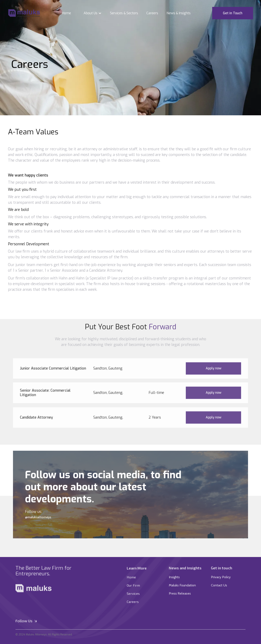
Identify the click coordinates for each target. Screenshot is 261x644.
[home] (24, 13)
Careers (152, 13)
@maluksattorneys (50, 514)
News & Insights (179, 13)
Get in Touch (233, 13)
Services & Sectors (124, 13)
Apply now (203, 368)
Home (67, 13)
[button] (90, 13)
